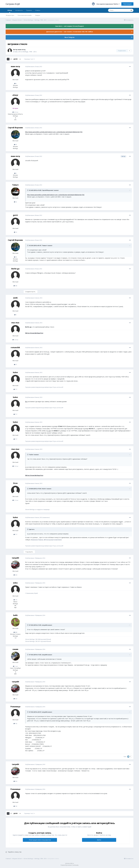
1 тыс (15, 666)
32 (15, 202)
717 (15, 389)
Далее (16, 59)
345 (15, 286)
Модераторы (10, 15)
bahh (15, 615)
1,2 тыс (15, 500)
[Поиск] (119, 10)
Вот (26, 402)
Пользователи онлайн (25, 15)
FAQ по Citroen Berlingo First (34, 333)
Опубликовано (34, 67)
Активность (19, 10)
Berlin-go (15, 269)
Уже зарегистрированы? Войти (108, 4)
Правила (29, 10)
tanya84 (15, 558)
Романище (15, 707)
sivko (15, 583)
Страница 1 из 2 (29, 59)
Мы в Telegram (69, 37)
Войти (99, 840)
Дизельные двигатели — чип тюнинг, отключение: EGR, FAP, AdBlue (70, 32)
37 (15, 364)
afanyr (15, 95)
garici (15, 215)
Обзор (10, 11)
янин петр (22, 50)
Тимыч (15, 185)
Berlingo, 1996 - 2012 (30, 52)
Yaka (125, 757)
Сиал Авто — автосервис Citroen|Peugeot (70, 26)
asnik (15, 298)
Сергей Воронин (15, 128)
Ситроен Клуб (13, 4)
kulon (15, 372)
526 (15, 575)
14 (15, 232)
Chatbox (38, 10)
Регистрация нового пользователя (40, 840)
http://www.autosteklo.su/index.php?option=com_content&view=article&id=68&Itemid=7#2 (54, 132)
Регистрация (127, 4)
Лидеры (38, 15)
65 (15, 145)
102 (15, 723)
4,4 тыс (15, 112)
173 (15, 600)
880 (15, 632)
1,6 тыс (15, 340)
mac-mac (15, 323)
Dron (15, 483)
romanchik (15, 347)
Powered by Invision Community (70, 865)
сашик (15, 649)
